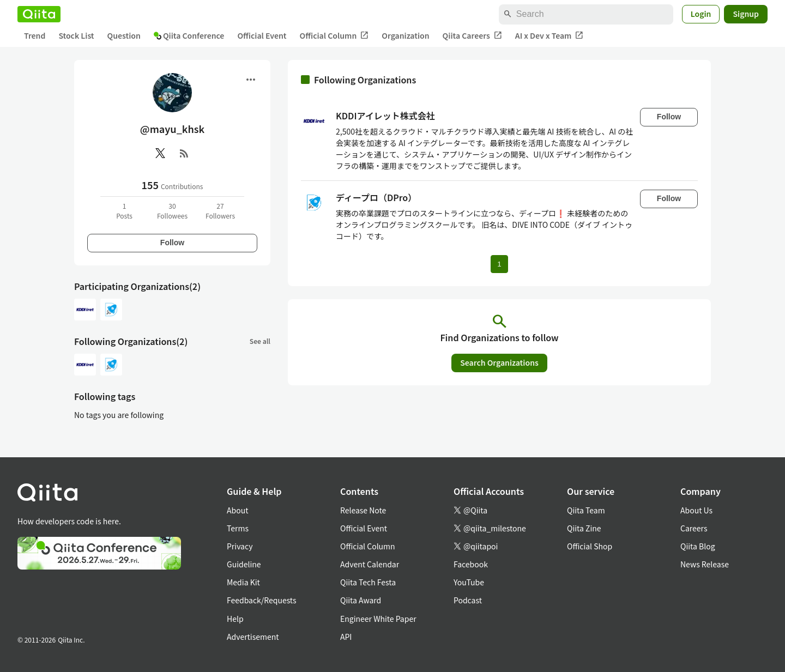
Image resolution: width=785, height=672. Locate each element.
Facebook (471, 564)
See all (260, 341)
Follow (172, 243)
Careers (694, 528)
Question (124, 35)
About (237, 510)
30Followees (172, 211)
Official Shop (590, 546)
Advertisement (253, 637)
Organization (405, 35)
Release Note (363, 510)
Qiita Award (361, 600)
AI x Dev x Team (549, 36)
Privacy (240, 546)
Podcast (468, 600)
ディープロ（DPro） (376, 197)
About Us (696, 510)
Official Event (262, 35)
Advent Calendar (370, 564)
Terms (238, 528)
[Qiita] (39, 14)
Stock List (76, 35)
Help (235, 619)
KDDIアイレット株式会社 (385, 116)
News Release (705, 564)
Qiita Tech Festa (368, 582)
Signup (746, 14)
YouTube (469, 582)
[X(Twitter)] (160, 153)
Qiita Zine (584, 528)
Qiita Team (586, 510)
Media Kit (243, 582)
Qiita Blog (698, 546)
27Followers (220, 211)
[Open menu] (251, 80)
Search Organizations (499, 362)
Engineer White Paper (378, 619)
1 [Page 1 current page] (499, 264)
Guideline (244, 564)
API (346, 637)
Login (701, 14)
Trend (35, 35)
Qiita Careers (472, 36)
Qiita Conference (189, 35)
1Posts (124, 211)
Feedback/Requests (262, 600)
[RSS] (184, 153)
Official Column (334, 36)
